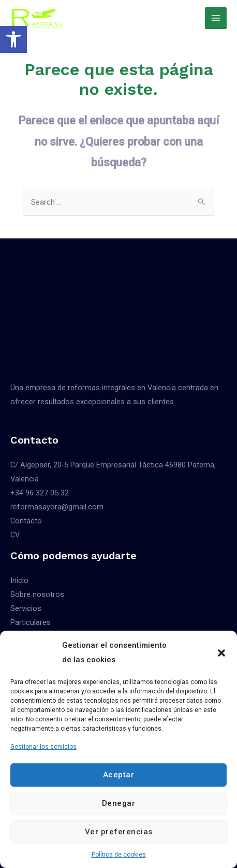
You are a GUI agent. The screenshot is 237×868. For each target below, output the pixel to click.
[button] (13, 39)
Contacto (26, 521)
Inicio (19, 580)
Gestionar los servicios (43, 747)
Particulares (31, 622)
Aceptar (119, 775)
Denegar (119, 803)
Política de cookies (119, 855)
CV (15, 535)
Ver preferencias (119, 832)
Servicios (26, 608)
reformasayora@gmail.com (57, 507)
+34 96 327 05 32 (40, 493)
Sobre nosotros (37, 594)
